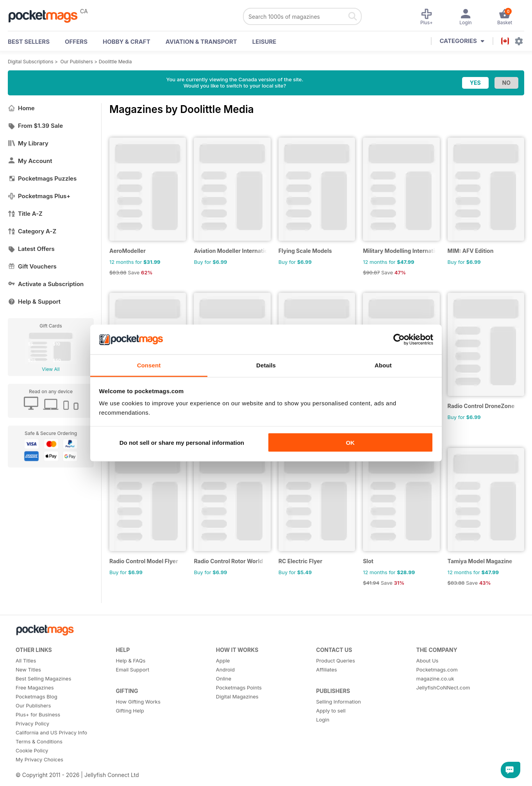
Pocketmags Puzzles (42, 178)
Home (21, 108)
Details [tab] (266, 365)
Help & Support (34, 302)
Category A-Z (32, 231)
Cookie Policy (32, 750)
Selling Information (338, 702)
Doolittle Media (115, 62)
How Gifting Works (138, 702)
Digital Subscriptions (31, 62)
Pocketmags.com (437, 670)
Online (224, 679)
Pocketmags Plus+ (39, 196)
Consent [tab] (149, 365)
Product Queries (336, 661)
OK (350, 442)
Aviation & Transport (201, 42)
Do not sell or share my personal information (182, 442)
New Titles (28, 670)
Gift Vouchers (32, 266)
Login (323, 720)
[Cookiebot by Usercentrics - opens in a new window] (399, 340)
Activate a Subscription (46, 284)
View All (51, 369)
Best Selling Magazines (43, 679)
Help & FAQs (130, 661)
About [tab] (383, 365)
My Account (30, 161)
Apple (223, 661)
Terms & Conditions (39, 741)
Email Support (132, 670)
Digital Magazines (237, 696)
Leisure (264, 42)
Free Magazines (35, 688)
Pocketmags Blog (37, 696)
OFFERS (76, 42)
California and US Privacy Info (51, 732)
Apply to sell (331, 711)
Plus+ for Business (38, 714)
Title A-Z (25, 214)
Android (225, 670)
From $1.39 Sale (35, 126)
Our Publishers (77, 62)
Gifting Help (130, 711)
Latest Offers (31, 249)
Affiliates (326, 670)
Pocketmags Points (239, 688)
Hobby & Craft (127, 42)
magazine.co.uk (435, 679)
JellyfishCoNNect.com (443, 688)
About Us (428, 661)
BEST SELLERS (29, 42)
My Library (28, 143)
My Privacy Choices (39, 759)
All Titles (26, 661)
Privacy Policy (32, 723)
